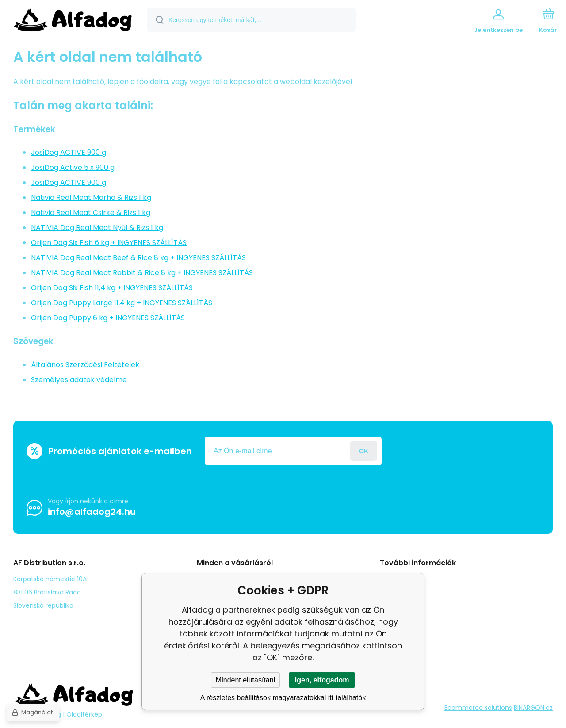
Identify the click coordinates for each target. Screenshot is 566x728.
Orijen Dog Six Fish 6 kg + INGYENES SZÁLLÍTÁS (109, 243)
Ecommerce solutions (478, 708)
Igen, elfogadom (322, 680)
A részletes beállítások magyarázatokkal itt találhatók (283, 698)
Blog (393, 579)
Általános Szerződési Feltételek (85, 365)
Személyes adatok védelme (79, 380)
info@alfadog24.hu (92, 512)
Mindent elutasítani (245, 680)
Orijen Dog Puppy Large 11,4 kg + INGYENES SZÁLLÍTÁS (122, 303)
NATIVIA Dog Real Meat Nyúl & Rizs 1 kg (97, 228)
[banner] (73, 21)
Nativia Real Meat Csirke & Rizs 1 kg (91, 213)
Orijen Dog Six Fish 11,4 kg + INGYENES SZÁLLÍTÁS (112, 288)
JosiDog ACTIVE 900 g (69, 152)
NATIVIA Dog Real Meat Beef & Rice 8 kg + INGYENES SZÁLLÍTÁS (138, 258)
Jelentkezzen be (364, 451)
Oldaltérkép (84, 714)
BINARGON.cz (533, 708)
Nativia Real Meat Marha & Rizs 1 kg (91, 197)
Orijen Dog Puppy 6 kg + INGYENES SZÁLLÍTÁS (108, 318)
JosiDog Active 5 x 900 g (73, 167)
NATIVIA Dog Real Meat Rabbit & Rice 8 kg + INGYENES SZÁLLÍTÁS (142, 273)
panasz (398, 591)
